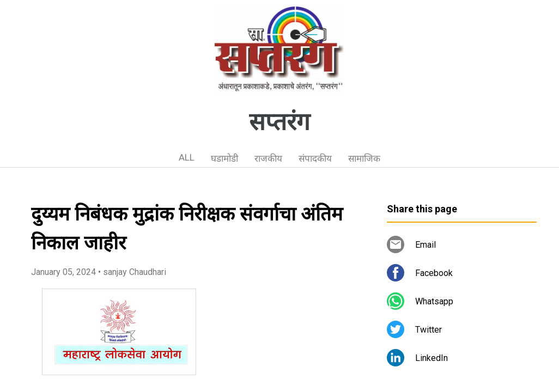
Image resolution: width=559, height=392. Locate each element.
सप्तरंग (279, 122)
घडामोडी (224, 158)
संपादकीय (315, 158)
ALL (187, 157)
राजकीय (268, 158)
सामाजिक (364, 158)
